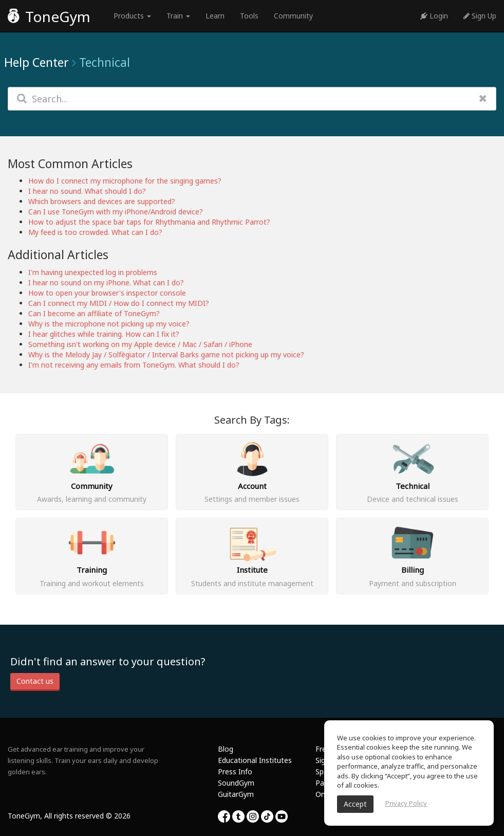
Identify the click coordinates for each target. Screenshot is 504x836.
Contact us (35, 681)
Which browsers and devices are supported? (102, 201)
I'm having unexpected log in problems (93, 272)
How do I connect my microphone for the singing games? (125, 181)
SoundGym (236, 783)
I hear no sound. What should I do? (87, 191)
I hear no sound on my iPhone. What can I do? (106, 283)
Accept (355, 804)
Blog (226, 749)
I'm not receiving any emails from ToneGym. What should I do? (134, 365)
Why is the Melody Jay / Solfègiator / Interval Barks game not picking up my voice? (166, 355)
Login (434, 16)
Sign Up (480, 16)
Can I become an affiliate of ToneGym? (94, 313)
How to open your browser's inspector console (107, 293)
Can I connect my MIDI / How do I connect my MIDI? (119, 303)
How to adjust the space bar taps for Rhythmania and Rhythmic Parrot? (149, 222)
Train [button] (178, 16)
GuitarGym (236, 794)
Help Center (36, 62)
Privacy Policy (406, 803)
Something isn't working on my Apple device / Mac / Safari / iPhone (140, 344)
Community (293, 16)
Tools (249, 16)
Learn (215, 16)
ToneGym (49, 16)
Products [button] (132, 16)
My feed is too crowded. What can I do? (95, 232)
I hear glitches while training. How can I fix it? (104, 334)
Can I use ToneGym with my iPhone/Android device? (116, 212)
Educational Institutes (255, 760)
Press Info (235, 771)
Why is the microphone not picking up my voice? (109, 324)
